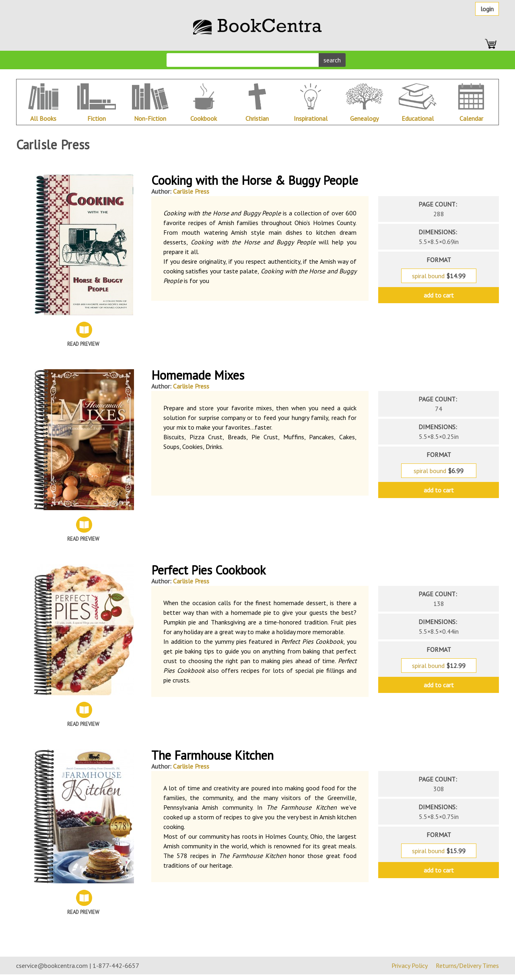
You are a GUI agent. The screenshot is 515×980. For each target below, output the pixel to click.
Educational (418, 118)
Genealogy (364, 118)
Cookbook (204, 118)
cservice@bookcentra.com (52, 966)
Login (487, 9)
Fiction (97, 118)
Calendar (471, 118)
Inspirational (311, 118)
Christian (257, 118)
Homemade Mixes (198, 375)
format (439, 260)
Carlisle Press (191, 191)
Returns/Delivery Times (467, 966)
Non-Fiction (150, 118)
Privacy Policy (410, 966)
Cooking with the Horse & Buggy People (255, 180)
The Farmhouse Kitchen (212, 755)
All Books (43, 118)
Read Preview (83, 344)
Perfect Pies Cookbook (208, 570)
